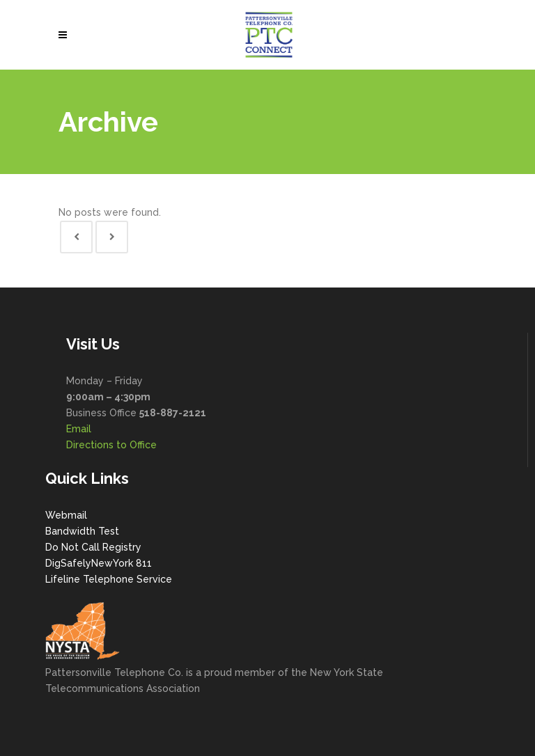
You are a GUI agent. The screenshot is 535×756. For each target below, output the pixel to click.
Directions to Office (111, 445)
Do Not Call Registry (93, 547)
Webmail (66, 515)
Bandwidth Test (82, 531)
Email (79, 429)
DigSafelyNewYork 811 (99, 563)
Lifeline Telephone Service (109, 579)
